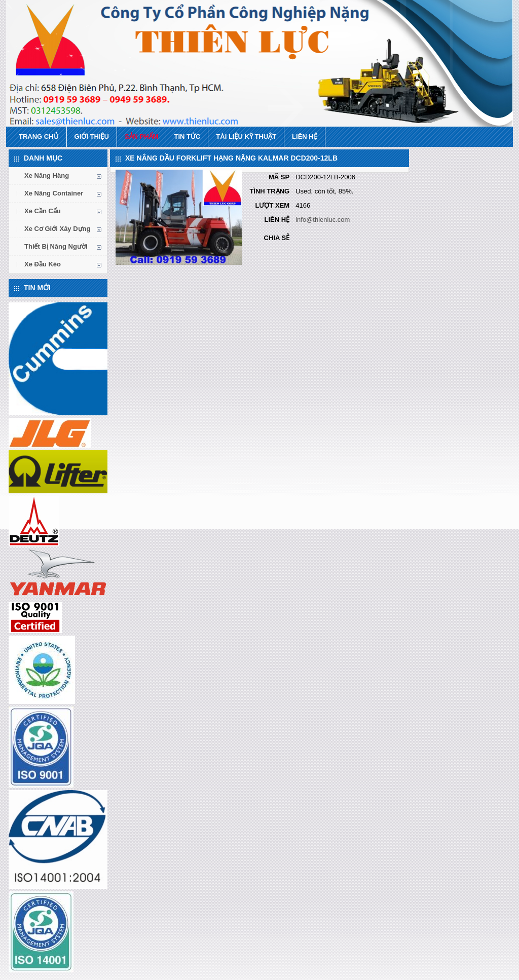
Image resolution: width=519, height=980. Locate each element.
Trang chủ (39, 136)
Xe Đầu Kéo (43, 264)
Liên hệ (305, 136)
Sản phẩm (142, 136)
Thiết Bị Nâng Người (56, 246)
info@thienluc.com (323, 220)
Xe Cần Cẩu (43, 211)
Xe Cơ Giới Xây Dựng (57, 229)
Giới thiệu (92, 136)
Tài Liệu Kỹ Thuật (246, 136)
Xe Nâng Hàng (47, 175)
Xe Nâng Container (54, 193)
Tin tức (187, 136)
